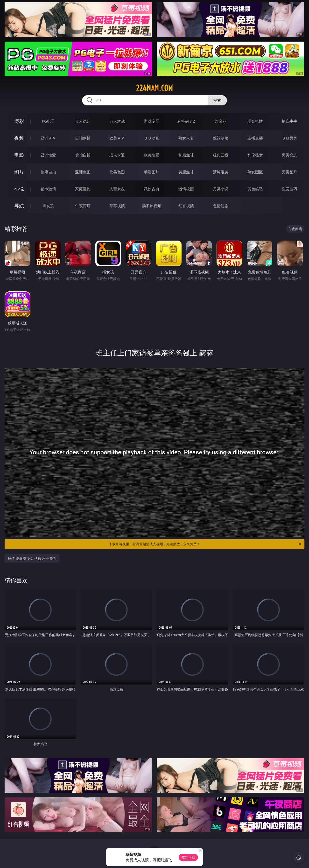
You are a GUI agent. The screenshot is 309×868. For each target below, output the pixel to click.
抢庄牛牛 (289, 121)
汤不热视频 (152, 206)
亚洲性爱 (48, 155)
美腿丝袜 (186, 172)
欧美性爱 (152, 155)
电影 (19, 155)
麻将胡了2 (186, 121)
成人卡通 (117, 155)
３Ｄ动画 (152, 138)
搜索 (217, 100)
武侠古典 (152, 189)
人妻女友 (117, 189)
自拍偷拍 (83, 138)
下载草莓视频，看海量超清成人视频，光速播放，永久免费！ (205, 544)
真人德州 (83, 121)
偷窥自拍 (48, 172)
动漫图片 (152, 172)
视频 (19, 138)
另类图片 (289, 172)
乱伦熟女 (255, 155)
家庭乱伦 (83, 189)
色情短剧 (221, 206)
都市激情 (48, 189)
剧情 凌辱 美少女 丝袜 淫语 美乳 (32, 558)
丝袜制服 (221, 138)
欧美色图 (117, 172)
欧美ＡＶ (117, 138)
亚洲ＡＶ (48, 138)
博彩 (19, 121)
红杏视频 (186, 206)
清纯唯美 (221, 172)
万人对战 (117, 121)
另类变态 (289, 155)
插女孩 (48, 206)
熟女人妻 (186, 138)
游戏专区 (152, 121)
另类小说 (221, 189)
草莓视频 (117, 206)
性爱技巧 (289, 189)
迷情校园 (186, 189)
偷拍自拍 (83, 155)
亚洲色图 (83, 172)
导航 (19, 206)
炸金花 (221, 121)
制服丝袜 (186, 155)
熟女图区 (255, 172)
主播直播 (255, 138)
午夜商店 (83, 206)
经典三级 (221, 155)
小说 (19, 189)
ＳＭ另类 (289, 138)
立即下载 (188, 857)
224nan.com (154, 88)
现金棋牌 (255, 121)
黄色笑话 (255, 189)
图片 (19, 172)
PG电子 (48, 121)
